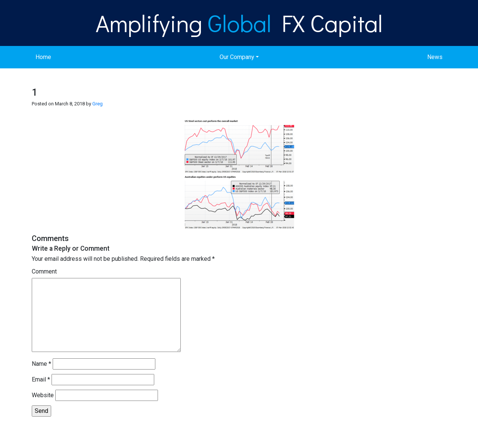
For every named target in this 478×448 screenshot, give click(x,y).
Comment (44, 271)
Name (41, 364)
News (435, 57)
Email (41, 379)
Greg (97, 104)
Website (43, 395)
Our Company (237, 57)
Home (43, 57)
